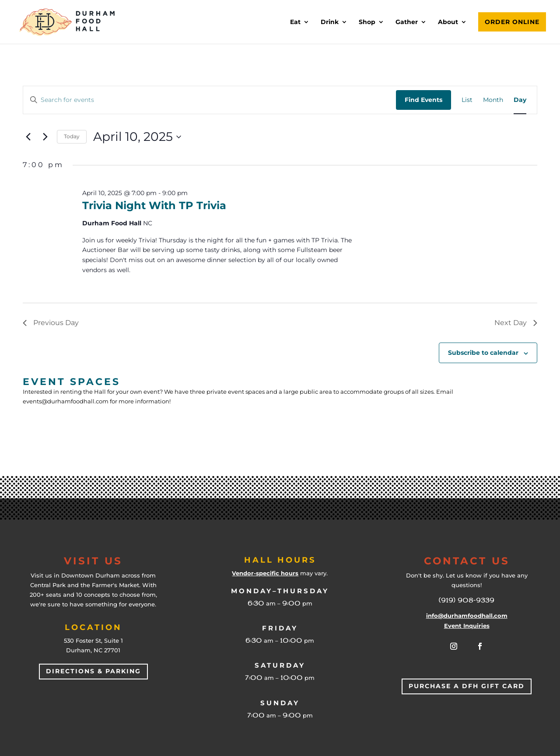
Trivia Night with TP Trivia (154, 205)
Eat (295, 22)
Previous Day (51, 323)
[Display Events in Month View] (493, 100)
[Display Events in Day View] (520, 100)
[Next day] (45, 137)
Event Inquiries (467, 626)
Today (72, 136)
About (448, 22)
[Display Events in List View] (467, 100)
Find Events (423, 100)
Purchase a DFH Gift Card (467, 686)
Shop (367, 22)
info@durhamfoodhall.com (467, 616)
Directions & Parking (93, 671)
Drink (330, 22)
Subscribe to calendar (483, 353)
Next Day (516, 323)
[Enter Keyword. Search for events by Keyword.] (210, 100)
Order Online (512, 22)
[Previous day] (28, 137)
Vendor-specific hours (265, 573)
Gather (407, 22)
